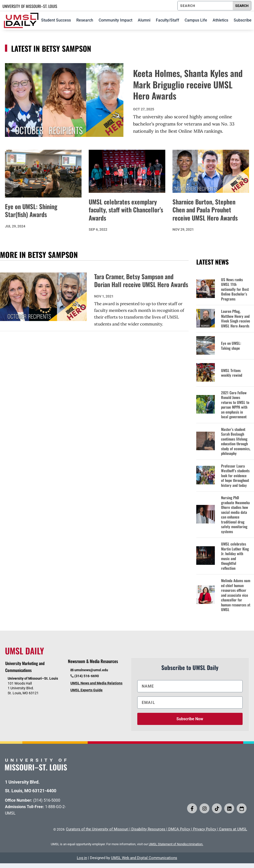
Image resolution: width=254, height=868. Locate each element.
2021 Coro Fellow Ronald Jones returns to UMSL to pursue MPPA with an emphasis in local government (235, 405)
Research (85, 20)
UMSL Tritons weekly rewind (232, 373)
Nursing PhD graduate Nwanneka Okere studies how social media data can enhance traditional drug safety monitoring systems (235, 515)
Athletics (220, 20)
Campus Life (196, 20)
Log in (82, 858)
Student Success (56, 20)
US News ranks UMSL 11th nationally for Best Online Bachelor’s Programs (235, 289)
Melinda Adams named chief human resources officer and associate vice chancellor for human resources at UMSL (236, 595)
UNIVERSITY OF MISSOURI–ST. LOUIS (30, 6)
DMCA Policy (179, 829)
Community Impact (115, 20)
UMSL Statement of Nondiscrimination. (176, 844)
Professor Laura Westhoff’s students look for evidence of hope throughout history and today (235, 476)
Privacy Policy (205, 829)
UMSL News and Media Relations (96, 683)
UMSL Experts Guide (86, 690)
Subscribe (243, 20)
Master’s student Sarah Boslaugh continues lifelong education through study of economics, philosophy (236, 441)
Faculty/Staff (168, 20)
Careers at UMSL (233, 829)
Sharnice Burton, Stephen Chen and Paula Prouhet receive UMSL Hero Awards (205, 210)
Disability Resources (148, 829)
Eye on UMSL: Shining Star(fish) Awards (31, 210)
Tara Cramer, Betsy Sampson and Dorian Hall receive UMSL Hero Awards (141, 281)
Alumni (144, 20)
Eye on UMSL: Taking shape (231, 346)
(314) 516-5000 (47, 800)
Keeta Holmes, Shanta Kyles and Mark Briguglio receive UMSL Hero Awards (188, 84)
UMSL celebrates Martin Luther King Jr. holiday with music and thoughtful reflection (235, 556)
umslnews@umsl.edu (91, 670)
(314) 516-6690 (87, 676)
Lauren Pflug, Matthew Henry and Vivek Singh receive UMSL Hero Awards (236, 319)
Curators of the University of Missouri (97, 829)
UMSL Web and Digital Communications (144, 858)
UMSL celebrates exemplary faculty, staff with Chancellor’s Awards (126, 210)
